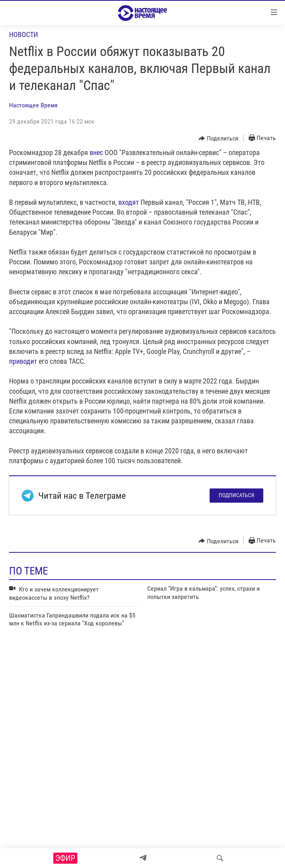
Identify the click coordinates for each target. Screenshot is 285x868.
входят (129, 202)
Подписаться (236, 495)
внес (96, 152)
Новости (23, 35)
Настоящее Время (33, 105)
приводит (23, 361)
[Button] (218, 138)
